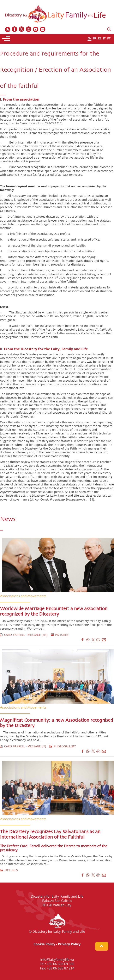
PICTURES (60, 635)
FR (95, 38)
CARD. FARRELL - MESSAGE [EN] (24, 635)
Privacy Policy (69, 944)
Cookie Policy (44, 944)
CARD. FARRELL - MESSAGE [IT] (23, 746)
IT (104, 38)
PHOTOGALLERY (62, 746)
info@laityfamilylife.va (57, 960)
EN (89, 38)
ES (100, 38)
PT (109, 38)
